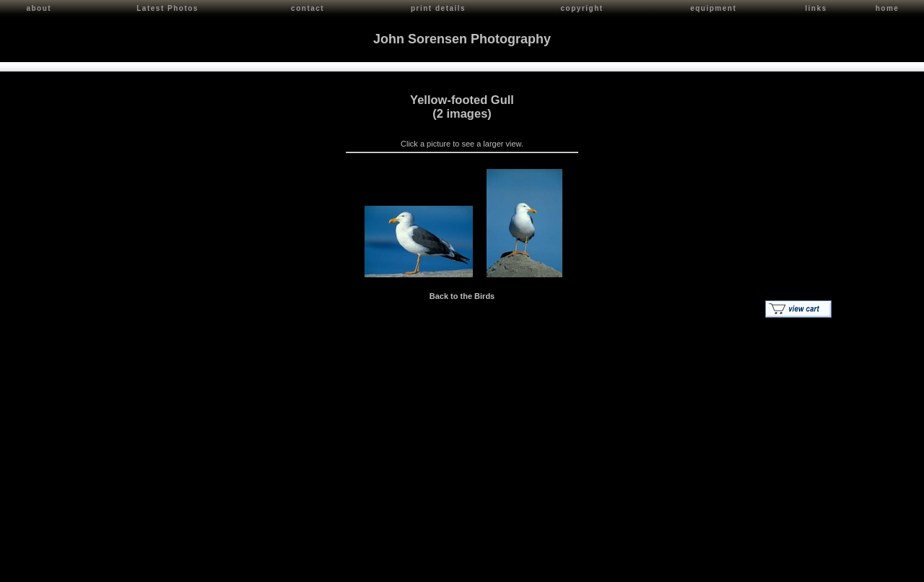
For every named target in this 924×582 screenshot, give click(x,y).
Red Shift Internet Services (871, 568)
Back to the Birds (462, 294)
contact (308, 8)
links (816, 8)
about (39, 8)
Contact (138, 568)
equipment (713, 8)
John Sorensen (92, 568)
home (888, 8)
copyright (582, 8)
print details (438, 8)
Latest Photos (167, 8)
